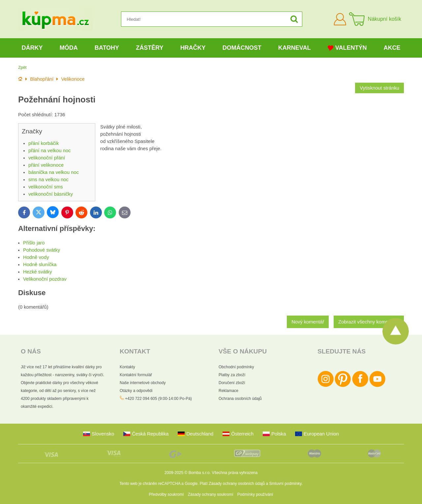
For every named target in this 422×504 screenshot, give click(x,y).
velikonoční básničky (51, 194)
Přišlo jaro (34, 243)
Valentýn (347, 48)
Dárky (32, 48)
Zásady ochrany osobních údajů (237, 484)
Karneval (295, 48)
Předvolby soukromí (166, 494)
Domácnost (242, 48)
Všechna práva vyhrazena (235, 473)
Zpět (22, 67)
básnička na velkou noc (54, 172)
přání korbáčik (44, 143)
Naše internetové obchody (143, 383)
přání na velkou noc (49, 151)
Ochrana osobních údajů (240, 399)
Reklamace (228, 391)
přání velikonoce (46, 165)
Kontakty (127, 367)
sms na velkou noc (48, 180)
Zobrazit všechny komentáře (369, 322)
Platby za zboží (232, 375)
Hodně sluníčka (40, 265)
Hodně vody (36, 257)
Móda (69, 48)
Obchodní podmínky (236, 367)
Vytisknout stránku (379, 88)
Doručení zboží (232, 383)
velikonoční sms (46, 187)
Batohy (107, 48)
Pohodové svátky (42, 250)
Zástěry (150, 48)
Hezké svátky (38, 272)
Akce (392, 48)
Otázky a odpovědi (136, 391)
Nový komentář (308, 322)
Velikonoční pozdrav (45, 279)
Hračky (193, 48)
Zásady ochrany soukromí (211, 494)
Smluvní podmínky (286, 484)
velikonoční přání (47, 158)
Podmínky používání (255, 494)
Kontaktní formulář (136, 375)
